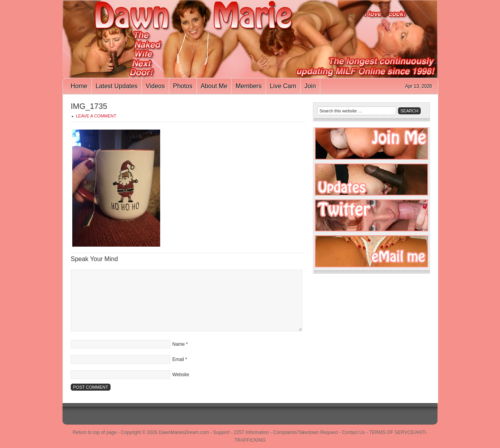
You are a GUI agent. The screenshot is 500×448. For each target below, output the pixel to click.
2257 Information (251, 432)
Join (310, 86)
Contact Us (353, 432)
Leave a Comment (96, 116)
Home (79, 86)
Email (178, 359)
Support (221, 432)
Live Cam (283, 86)
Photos (183, 86)
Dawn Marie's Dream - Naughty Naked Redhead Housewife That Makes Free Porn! (250, 39)
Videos (155, 86)
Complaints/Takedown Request (305, 432)
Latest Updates (117, 86)
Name (179, 344)
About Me (214, 86)
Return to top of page (95, 432)
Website (181, 375)
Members (249, 86)
